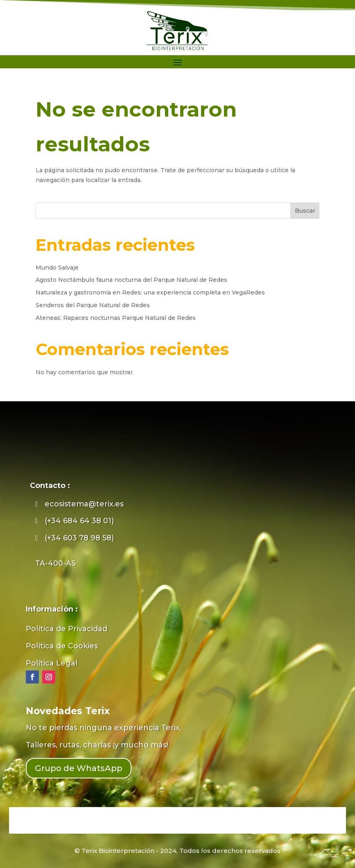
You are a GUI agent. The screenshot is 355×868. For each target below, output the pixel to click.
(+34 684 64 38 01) (79, 521)
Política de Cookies (62, 646)
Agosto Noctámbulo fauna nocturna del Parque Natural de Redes (131, 280)
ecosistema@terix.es (84, 504)
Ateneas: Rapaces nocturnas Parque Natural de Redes (116, 318)
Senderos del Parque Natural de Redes (93, 305)
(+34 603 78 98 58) (79, 538)
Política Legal (52, 663)
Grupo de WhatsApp (79, 768)
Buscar (305, 211)
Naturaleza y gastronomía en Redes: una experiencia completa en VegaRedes (150, 292)
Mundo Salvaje (57, 268)
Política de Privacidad (67, 629)
